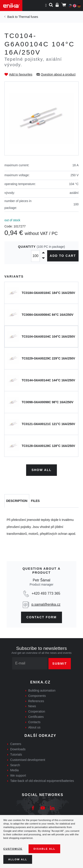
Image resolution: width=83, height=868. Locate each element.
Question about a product (58, 74)
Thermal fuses (28, 17)
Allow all (18, 859)
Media (14, 770)
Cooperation (37, 711)
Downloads (18, 749)
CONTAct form (41, 617)
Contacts (34, 722)
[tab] (17, 501)
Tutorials (16, 755)
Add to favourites (21, 74)
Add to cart (63, 256)
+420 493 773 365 (46, 593)
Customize (13, 849)
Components (37, 696)
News (32, 706)
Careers (16, 744)
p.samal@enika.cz (46, 604)
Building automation (42, 690)
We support (18, 775)
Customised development (28, 760)
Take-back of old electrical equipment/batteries (42, 781)
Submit (60, 664)
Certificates (36, 717)
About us (34, 727)
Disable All (44, 849)
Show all (41, 470)
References (36, 701)
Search (15, 765)
